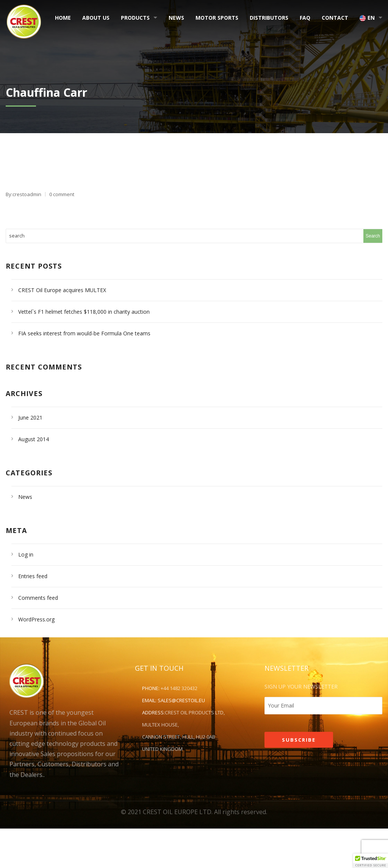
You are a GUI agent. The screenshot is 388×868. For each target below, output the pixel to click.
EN (367, 18)
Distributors (269, 18)
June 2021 (30, 417)
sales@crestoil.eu (181, 700)
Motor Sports (217, 18)
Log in (26, 554)
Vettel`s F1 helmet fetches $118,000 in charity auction (84, 312)
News (176, 18)
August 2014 (34, 439)
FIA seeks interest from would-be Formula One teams (84, 333)
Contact (335, 18)
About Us (96, 18)
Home (63, 18)
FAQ (305, 18)
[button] (371, 861)
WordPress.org (36, 619)
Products (135, 18)
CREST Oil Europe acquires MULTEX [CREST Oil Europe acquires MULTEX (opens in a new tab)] (62, 290)
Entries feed (33, 576)
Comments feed (38, 598)
